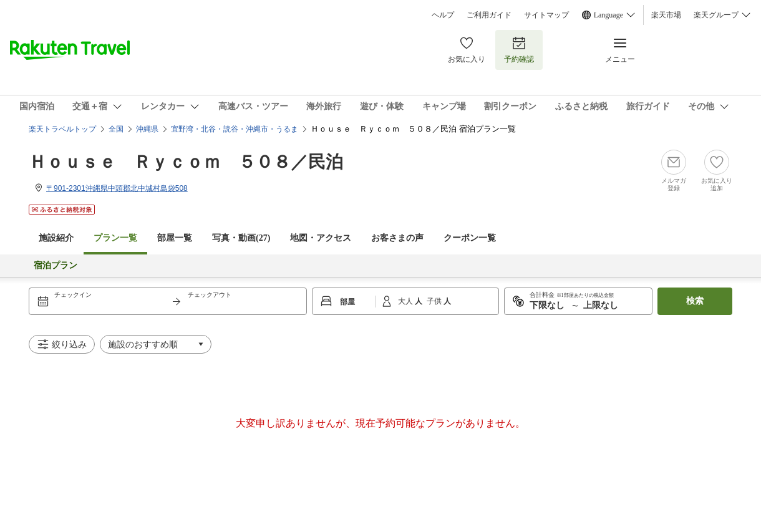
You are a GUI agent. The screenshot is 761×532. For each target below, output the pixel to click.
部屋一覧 (175, 238)
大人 (406, 301)
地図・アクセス (321, 238)
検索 (695, 301)
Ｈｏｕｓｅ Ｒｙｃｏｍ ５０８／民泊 (186, 162)
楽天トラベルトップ (62, 129)
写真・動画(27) (241, 238)
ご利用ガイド (489, 15)
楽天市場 (666, 15)
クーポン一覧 (470, 238)
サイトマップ (546, 15)
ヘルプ (443, 15)
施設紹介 (56, 238)
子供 (435, 301)
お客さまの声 (397, 238)
